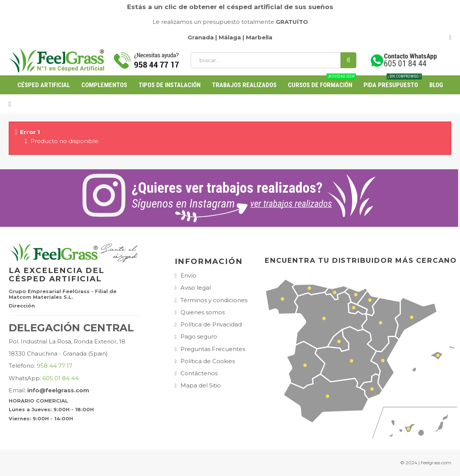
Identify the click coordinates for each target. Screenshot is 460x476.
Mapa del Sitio (201, 385)
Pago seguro (199, 336)
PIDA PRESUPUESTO (393, 82)
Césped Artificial (44, 85)
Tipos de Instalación (169, 85)
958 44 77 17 (54, 366)
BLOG (436, 85)
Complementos (104, 85)
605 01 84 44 (61, 378)
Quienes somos (203, 312)
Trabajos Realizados (244, 85)
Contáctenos (199, 373)
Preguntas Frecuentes (213, 349)
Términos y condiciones (214, 300)
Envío (188, 275)
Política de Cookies (208, 361)
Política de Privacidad (211, 324)
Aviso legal (196, 288)
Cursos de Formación (322, 82)
